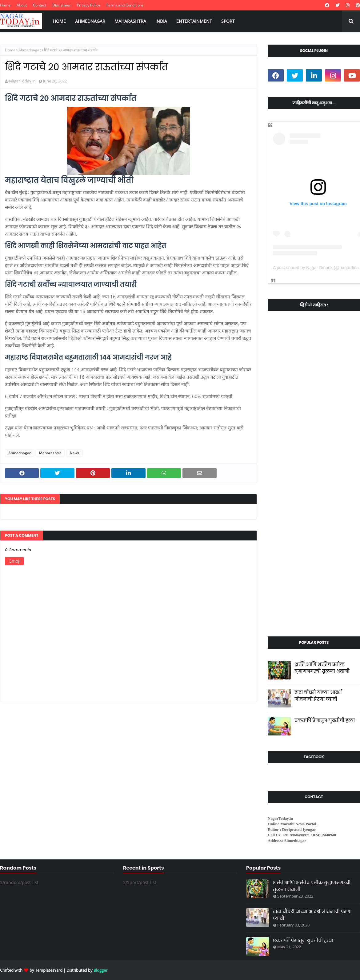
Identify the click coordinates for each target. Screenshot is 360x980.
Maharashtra (50, 453)
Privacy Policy (88, 5)
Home (5, 5)
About (22, 5)
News (75, 453)
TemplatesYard (49, 970)
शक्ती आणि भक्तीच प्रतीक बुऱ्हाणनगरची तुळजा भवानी (322, 668)
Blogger (100, 970)
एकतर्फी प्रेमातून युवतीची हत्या (325, 720)
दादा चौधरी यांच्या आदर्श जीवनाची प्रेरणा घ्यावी (318, 696)
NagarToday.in (22, 81)
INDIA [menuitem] (161, 21)
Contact (40, 5)
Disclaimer (62, 5)
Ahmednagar (30, 50)
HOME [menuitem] (59, 21)
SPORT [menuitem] (228, 21)
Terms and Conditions (125, 5)
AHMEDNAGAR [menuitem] (90, 21)
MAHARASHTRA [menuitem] (130, 21)
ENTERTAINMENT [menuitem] (194, 21)
